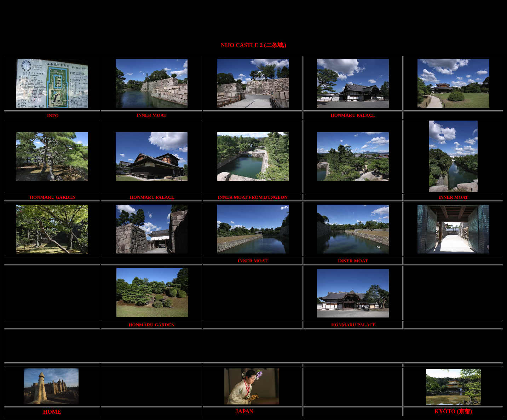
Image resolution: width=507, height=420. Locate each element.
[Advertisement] (255, 19)
